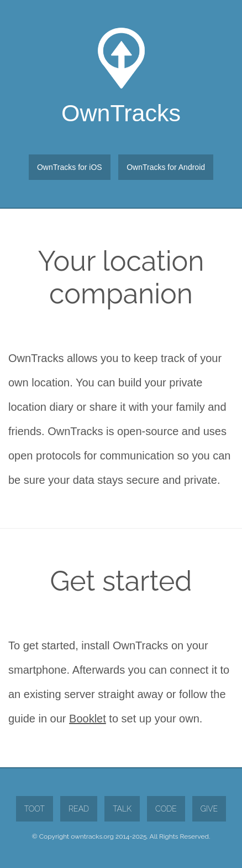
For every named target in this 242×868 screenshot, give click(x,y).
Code (166, 809)
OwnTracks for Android (166, 167)
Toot (35, 809)
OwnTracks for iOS (70, 167)
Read (79, 809)
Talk (122, 809)
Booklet (88, 719)
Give (209, 809)
